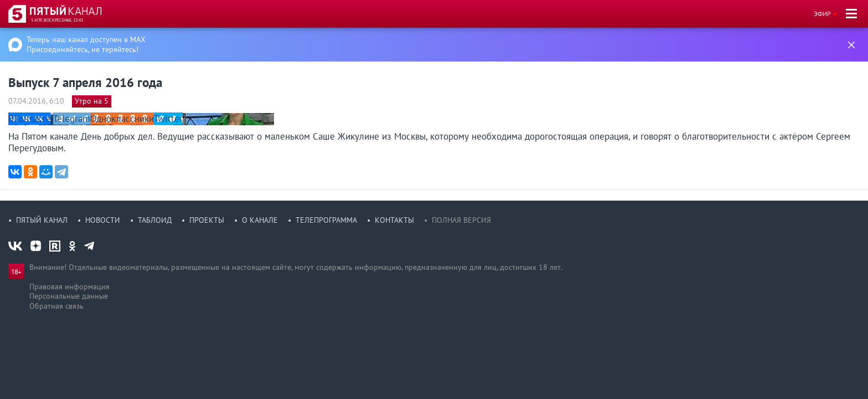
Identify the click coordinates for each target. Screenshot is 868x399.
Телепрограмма (326, 220)
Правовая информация (69, 287)
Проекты (207, 220)
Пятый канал (42, 220)
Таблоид (155, 220)
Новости (103, 220)
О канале (260, 220)
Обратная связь (56, 306)
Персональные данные (69, 296)
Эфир (822, 14)
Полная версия (461, 220)
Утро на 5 (92, 101)
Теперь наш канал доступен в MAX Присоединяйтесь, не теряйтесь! (86, 44)
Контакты (394, 220)
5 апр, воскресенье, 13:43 (57, 20)
